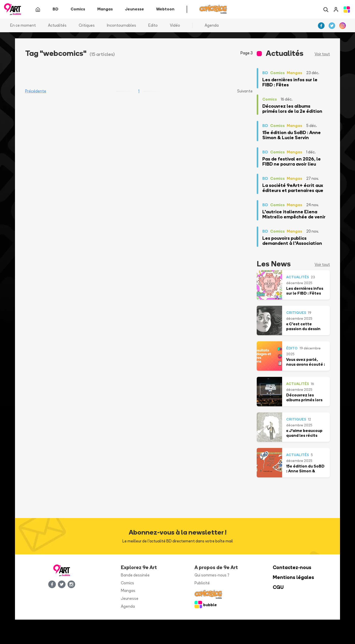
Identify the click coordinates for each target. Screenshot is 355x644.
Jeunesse (130, 599)
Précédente (36, 91)
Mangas (128, 591)
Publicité (202, 583)
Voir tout (322, 54)
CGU (278, 587)
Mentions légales (293, 577)
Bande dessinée (135, 575)
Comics (127, 583)
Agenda (212, 25)
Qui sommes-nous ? (212, 575)
